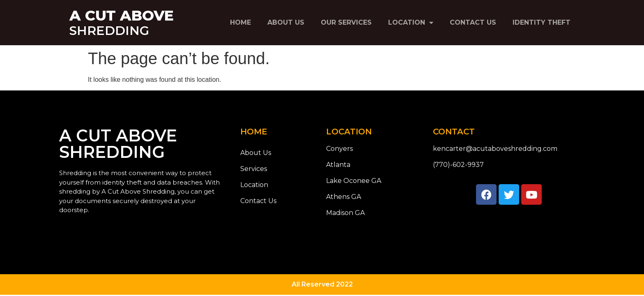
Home (240, 22)
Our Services (346, 22)
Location (411, 23)
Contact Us (473, 22)
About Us (286, 22)
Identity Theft (542, 22)
